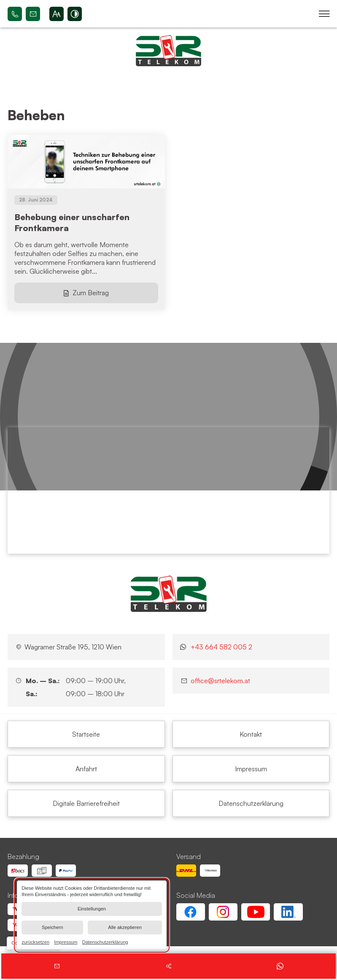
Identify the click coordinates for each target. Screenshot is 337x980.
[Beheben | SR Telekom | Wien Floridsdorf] (86, 734)
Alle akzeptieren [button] (125, 927)
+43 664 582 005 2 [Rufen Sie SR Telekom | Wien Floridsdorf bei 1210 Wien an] (15, 14)
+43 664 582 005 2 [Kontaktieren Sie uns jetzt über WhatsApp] (221, 647)
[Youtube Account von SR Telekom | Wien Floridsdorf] (256, 912)
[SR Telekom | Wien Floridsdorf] (169, 594)
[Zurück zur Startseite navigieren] (168, 51)
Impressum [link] (66, 942)
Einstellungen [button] (92, 909)
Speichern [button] (52, 927)
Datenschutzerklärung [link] (105, 942)
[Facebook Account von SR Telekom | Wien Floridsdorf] (191, 912)
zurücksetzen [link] (35, 942)
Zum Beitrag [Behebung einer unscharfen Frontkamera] (91, 293)
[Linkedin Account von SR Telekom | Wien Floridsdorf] (288, 912)
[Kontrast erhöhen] (75, 14)
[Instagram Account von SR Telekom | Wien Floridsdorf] (223, 912)
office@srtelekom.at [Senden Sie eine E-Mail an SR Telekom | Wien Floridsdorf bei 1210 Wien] (33, 14)
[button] (324, 14)
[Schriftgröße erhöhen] (57, 14)
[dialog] (92, 915)
